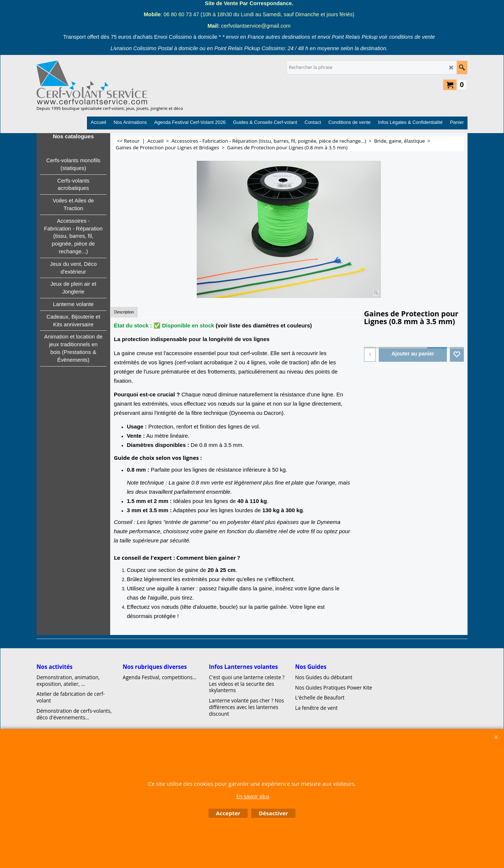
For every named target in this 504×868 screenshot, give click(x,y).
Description (124, 312)
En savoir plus (253, 796)
